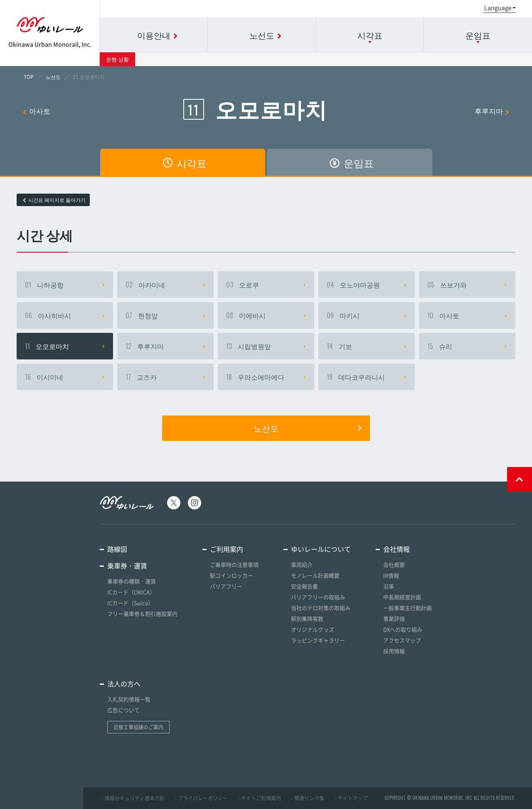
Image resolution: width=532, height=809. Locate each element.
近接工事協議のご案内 (138, 727)
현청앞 (165, 315)
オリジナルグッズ (313, 629)
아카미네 (165, 285)
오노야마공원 (367, 285)
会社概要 (394, 564)
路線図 (117, 549)
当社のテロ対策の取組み (321, 608)
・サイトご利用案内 (259, 798)
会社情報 (397, 549)
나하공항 (65, 285)
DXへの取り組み (403, 629)
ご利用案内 (227, 549)
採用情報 (394, 651)
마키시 (367, 315)
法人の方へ (124, 684)
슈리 (467, 346)
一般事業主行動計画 (408, 608)
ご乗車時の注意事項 (234, 564)
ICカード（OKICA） (131, 592)
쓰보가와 (467, 285)
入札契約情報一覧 (129, 699)
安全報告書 (304, 586)
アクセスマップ (402, 640)
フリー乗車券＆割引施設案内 (142, 614)
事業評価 (394, 618)
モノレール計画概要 (315, 575)
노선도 (308, 428)
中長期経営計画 (402, 597)
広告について (123, 710)
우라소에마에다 (266, 377)
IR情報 (391, 575)
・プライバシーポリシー (200, 798)
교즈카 (165, 377)
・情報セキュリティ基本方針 (132, 798)
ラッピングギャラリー (318, 640)
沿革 (389, 586)
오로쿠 (266, 285)
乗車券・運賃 (127, 566)
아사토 (37, 111)
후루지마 (492, 111)
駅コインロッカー (232, 575)
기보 (367, 346)
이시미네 (65, 377)
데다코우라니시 (367, 377)
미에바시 (266, 315)
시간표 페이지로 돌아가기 (54, 200)
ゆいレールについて (321, 549)
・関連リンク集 (307, 798)
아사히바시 (65, 315)
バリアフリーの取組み (318, 597)
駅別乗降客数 (307, 618)
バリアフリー (226, 586)
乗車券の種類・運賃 (132, 581)
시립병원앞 (266, 346)
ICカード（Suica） (130, 603)
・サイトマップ (350, 798)
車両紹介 (302, 564)
